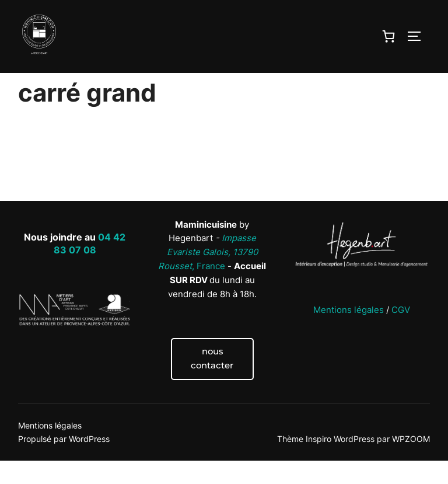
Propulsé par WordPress (64, 462)
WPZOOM (411, 462)
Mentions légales (349, 333)
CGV (401, 333)
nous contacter (212, 382)
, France (208, 276)
